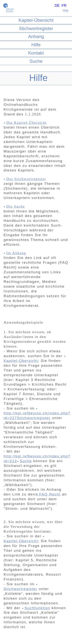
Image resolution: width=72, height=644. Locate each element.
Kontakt (36, 53)
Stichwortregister (36, 28)
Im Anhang (15, 253)
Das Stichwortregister (25, 179)
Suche (36, 61)
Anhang (36, 36)
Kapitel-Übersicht (36, 20)
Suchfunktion (36, 608)
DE (57, 5)
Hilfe (36, 45)
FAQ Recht (48, 494)
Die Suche (14, 206)
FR (64, 5)
